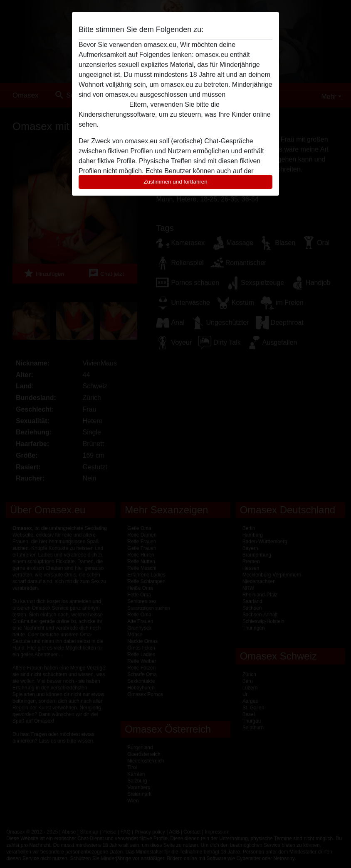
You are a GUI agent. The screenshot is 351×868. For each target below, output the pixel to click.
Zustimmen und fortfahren (175, 182)
